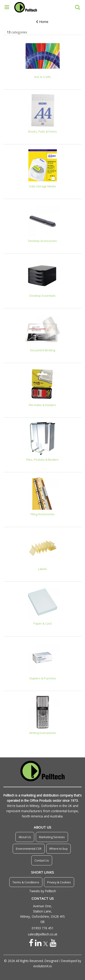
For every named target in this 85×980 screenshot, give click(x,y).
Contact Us (42, 860)
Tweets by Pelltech (43, 891)
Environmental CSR (29, 849)
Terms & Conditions (26, 882)
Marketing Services (52, 837)
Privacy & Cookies (59, 882)
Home (42, 22)
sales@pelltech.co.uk (43, 934)
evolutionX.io (43, 966)
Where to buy (58, 849)
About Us (25, 837)
